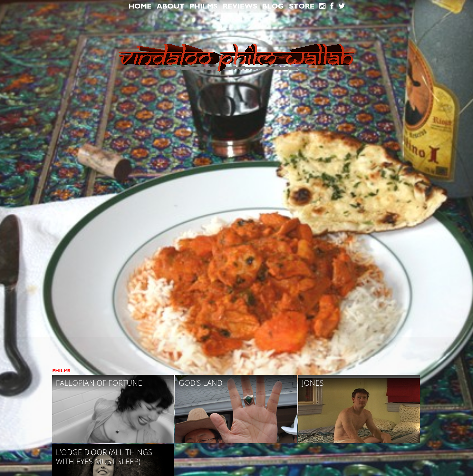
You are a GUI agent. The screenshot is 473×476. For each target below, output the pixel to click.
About (171, 6)
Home (140, 6)
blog (273, 6)
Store (302, 6)
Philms (203, 6)
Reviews (240, 6)
